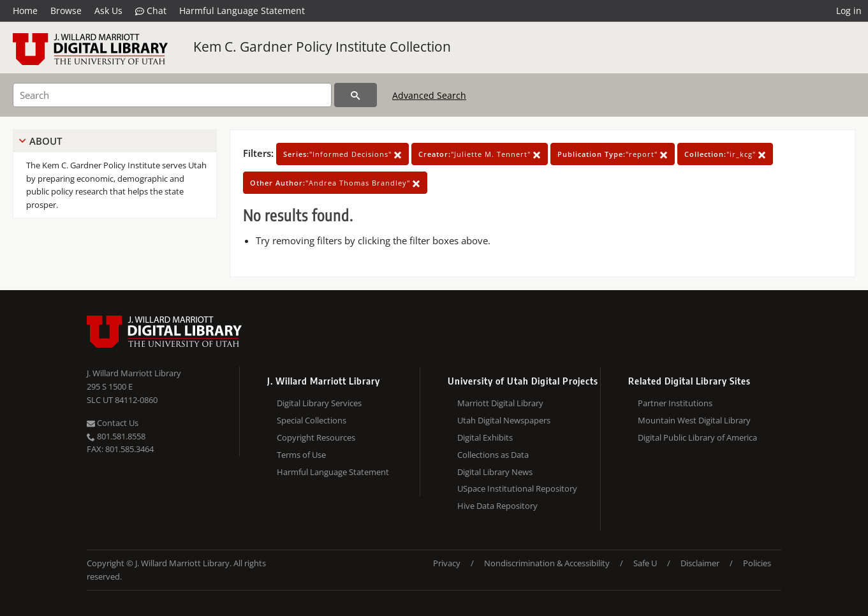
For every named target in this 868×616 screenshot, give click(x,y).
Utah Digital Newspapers (504, 420)
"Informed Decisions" (342, 154)
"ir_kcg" (725, 154)
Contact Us (113, 423)
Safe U (645, 563)
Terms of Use (301, 455)
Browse (66, 11)
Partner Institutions (675, 403)
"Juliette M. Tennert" (480, 154)
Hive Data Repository (497, 506)
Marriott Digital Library (500, 403)
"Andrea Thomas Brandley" (335, 183)
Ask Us (108, 11)
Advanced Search (429, 95)
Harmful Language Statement (242, 11)
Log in (849, 11)
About (46, 141)
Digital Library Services (319, 403)
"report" (613, 154)
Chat (151, 11)
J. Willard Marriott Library (134, 373)
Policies (757, 563)
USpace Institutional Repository (517, 488)
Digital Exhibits (485, 437)
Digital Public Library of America (697, 437)
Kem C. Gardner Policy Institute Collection (322, 47)
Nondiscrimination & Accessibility (547, 563)
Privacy (447, 563)
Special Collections (312, 420)
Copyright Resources (316, 437)
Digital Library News (495, 472)
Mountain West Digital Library (694, 420)
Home (25, 11)
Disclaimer (700, 563)
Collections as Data (493, 455)
